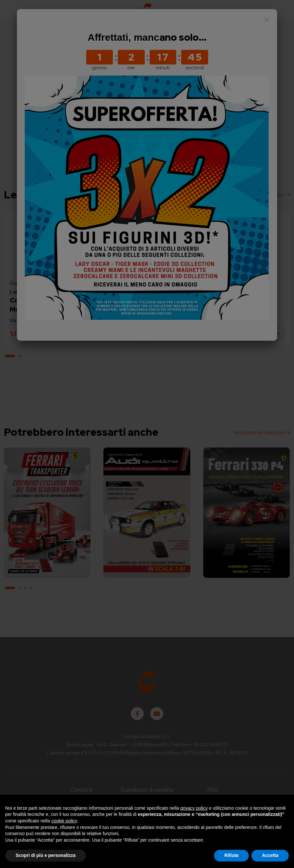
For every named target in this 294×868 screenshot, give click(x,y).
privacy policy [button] (194, 808)
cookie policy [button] (64, 821)
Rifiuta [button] (232, 855)
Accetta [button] (270, 855)
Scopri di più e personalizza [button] (46, 855)
